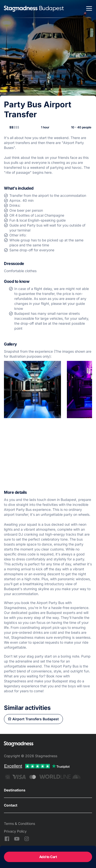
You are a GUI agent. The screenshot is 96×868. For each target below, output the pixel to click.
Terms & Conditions (19, 824)
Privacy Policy (15, 831)
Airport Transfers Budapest (36, 719)
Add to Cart (48, 857)
